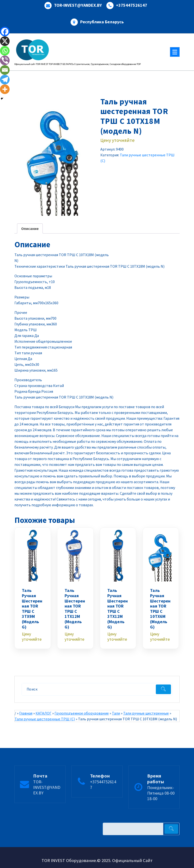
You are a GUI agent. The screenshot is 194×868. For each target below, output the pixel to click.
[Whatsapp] (5, 51)
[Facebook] (5, 32)
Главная (26, 713)
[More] (5, 89)
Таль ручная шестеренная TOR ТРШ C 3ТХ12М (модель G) (118, 609)
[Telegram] (5, 80)
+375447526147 (132, 5)
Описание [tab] (30, 228)
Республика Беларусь (102, 22)
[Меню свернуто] (175, 52)
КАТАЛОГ (43, 713)
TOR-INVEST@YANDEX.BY (78, 5)
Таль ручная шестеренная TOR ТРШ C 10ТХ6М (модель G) (160, 609)
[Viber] (5, 60)
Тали (116, 713)
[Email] (5, 70)
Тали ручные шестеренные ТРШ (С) (45, 719)
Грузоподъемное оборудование (82, 713)
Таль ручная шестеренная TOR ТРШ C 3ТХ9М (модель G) (32, 609)
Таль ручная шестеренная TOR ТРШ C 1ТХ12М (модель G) (75, 609)
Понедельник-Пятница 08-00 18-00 (161, 808)
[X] (5, 41)
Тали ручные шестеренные (146, 713)
